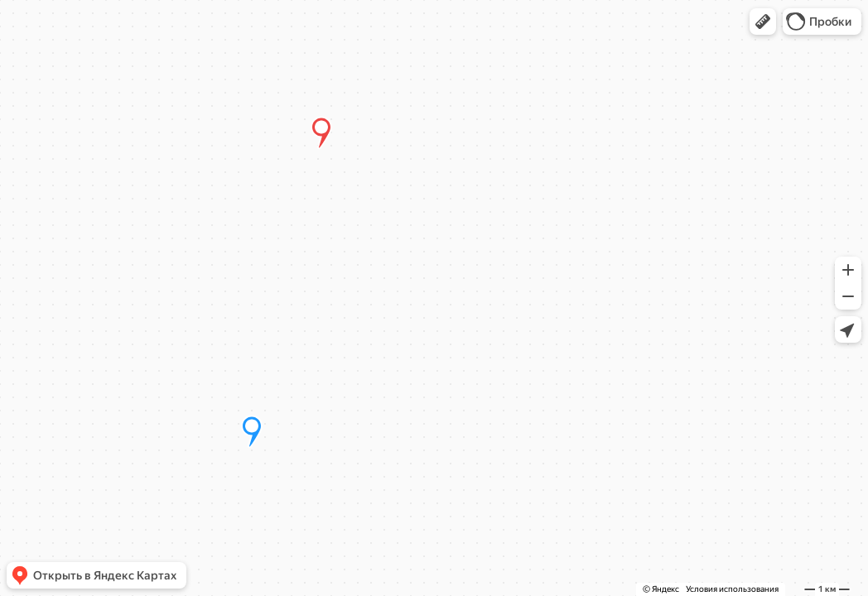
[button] (763, 22)
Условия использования (732, 589)
